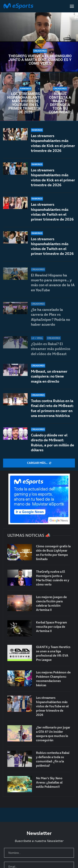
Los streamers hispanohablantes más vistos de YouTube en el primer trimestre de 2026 (25, 103)
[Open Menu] (72, 6)
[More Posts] (39, 463)
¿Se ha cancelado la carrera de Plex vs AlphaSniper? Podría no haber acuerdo (50, 320)
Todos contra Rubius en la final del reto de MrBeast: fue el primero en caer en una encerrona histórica (52, 408)
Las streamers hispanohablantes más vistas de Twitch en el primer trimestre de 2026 (52, 214)
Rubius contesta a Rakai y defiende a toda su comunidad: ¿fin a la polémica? (60, 103)
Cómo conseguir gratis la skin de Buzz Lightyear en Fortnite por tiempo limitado (53, 553)
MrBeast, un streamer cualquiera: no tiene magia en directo (49, 376)
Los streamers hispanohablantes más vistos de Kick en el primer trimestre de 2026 (53, 178)
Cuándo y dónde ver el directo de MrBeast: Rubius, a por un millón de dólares (53, 443)
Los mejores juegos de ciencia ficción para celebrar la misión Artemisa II (51, 603)
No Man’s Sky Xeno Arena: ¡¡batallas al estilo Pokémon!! (49, 782)
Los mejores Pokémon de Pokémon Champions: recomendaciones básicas (53, 679)
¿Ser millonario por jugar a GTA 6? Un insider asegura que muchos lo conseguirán (53, 734)
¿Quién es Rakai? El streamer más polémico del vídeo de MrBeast (51, 349)
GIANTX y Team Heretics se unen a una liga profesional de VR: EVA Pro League (53, 653)
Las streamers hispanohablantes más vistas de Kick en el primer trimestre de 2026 (53, 143)
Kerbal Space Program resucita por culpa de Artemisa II (51, 627)
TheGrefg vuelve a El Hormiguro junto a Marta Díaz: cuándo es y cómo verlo (40, 60)
